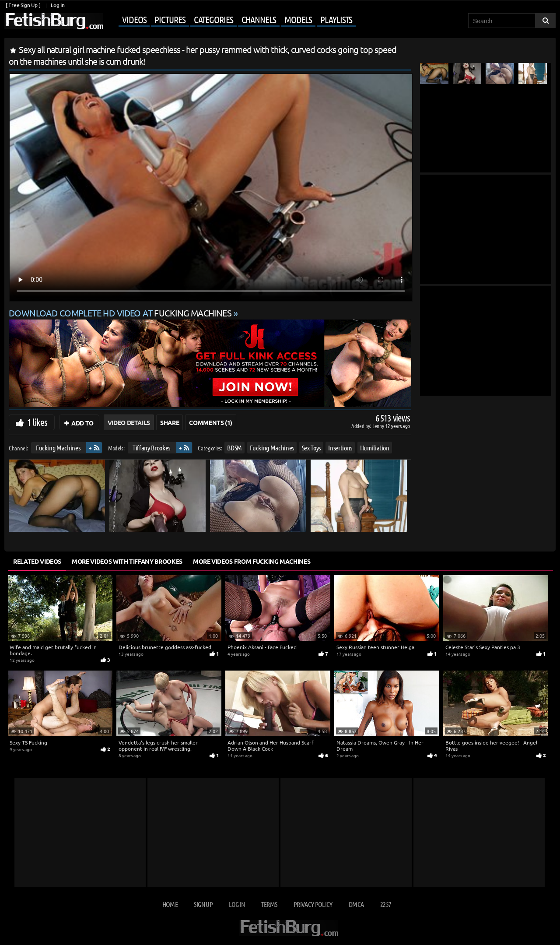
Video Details (129, 422)
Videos (134, 19)
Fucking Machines (58, 448)
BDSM (234, 448)
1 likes (37, 422)
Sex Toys (311, 448)
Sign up (203, 904)
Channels (259, 19)
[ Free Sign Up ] (23, 5)
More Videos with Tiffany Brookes (127, 561)
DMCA (356, 904)
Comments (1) (211, 422)
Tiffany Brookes (151, 448)
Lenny (379, 426)
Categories (213, 19)
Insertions (340, 448)
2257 (386, 904)
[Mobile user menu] (231, 20)
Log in (58, 5)
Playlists (336, 19)
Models (298, 19)
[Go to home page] (54, 21)
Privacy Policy (313, 904)
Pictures (170, 19)
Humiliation (375, 448)
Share (170, 422)
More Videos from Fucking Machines (252, 561)
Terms (269, 904)
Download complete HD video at (121, 313)
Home (170, 904)
